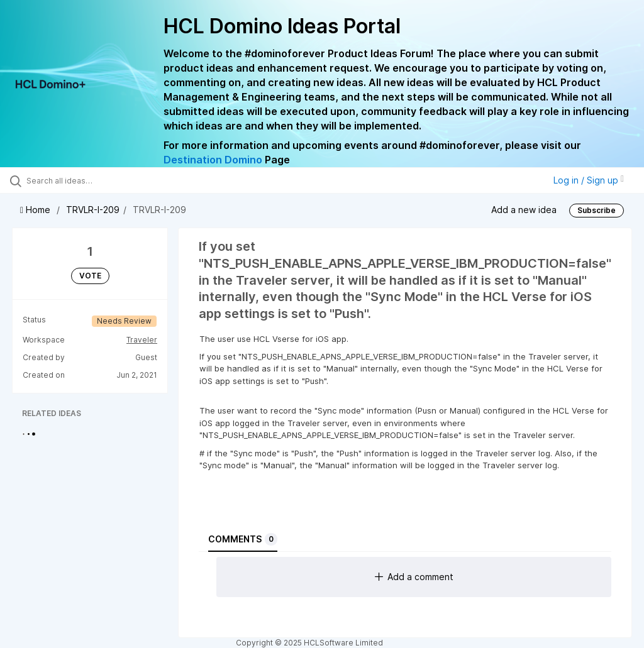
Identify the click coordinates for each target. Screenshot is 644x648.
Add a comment (414, 577)
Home (36, 210)
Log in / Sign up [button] (589, 180)
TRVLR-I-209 (93, 210)
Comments (243, 539)
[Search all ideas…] (85, 180)
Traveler (142, 340)
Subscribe (597, 210)
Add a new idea (524, 210)
